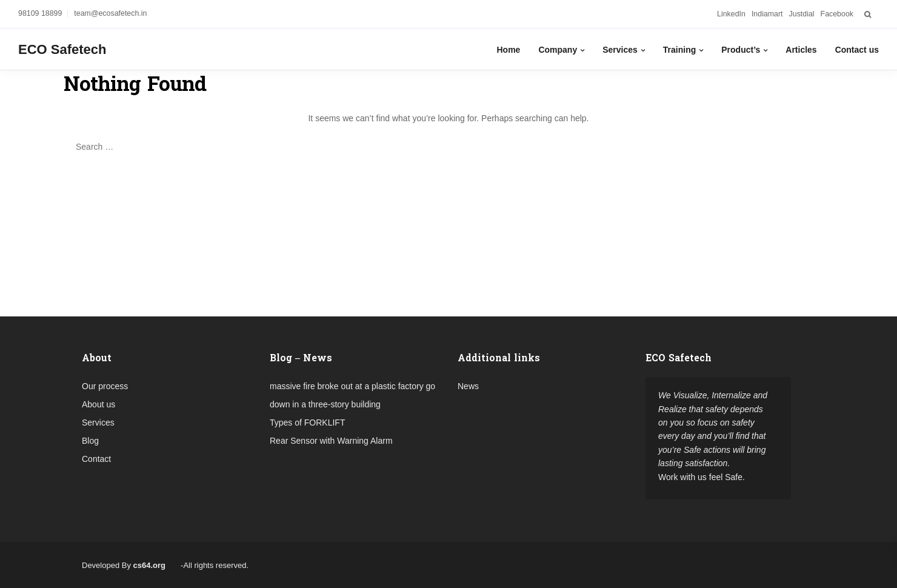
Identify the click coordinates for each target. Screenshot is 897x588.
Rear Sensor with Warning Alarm (331, 441)
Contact (96, 459)
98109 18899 (40, 13)
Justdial (802, 14)
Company (558, 50)
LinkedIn (731, 14)
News (468, 386)
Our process (105, 386)
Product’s (741, 50)
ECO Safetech (62, 49)
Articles (801, 50)
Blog (90, 441)
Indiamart (767, 14)
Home (508, 50)
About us (98, 404)
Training (679, 50)
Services (620, 50)
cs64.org (149, 565)
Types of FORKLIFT (307, 423)
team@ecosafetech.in (110, 13)
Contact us (857, 50)
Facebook (837, 14)
